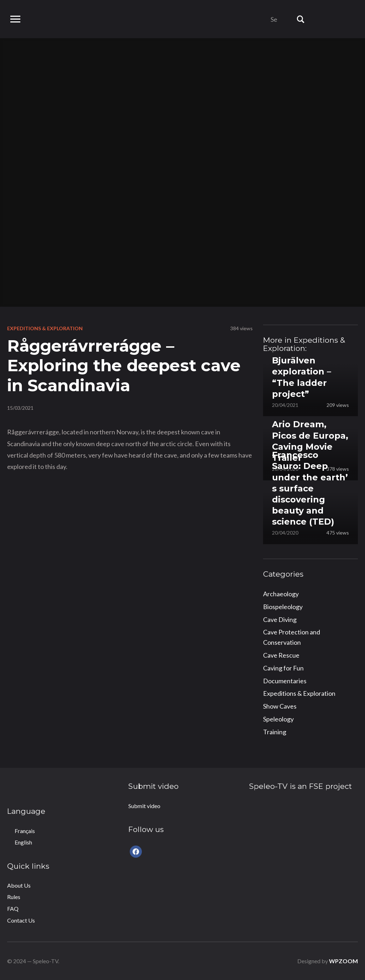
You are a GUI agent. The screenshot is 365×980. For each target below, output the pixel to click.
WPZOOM (343, 961)
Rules (14, 897)
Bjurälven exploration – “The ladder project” (302, 377)
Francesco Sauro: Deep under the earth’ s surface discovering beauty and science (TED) (310, 488)
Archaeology (281, 594)
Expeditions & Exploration (45, 328)
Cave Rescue (281, 655)
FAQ (13, 908)
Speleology (278, 719)
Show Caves (280, 706)
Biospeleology (283, 607)
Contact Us (21, 920)
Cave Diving (280, 619)
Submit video (144, 806)
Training (275, 732)
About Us (19, 885)
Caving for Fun (283, 668)
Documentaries (285, 681)
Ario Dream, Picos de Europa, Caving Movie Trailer (310, 441)
